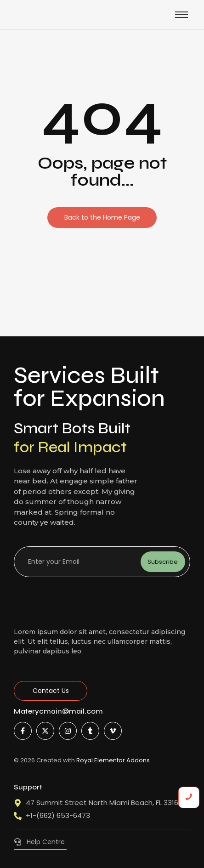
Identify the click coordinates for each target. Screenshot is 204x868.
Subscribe (163, 562)
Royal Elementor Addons (113, 760)
